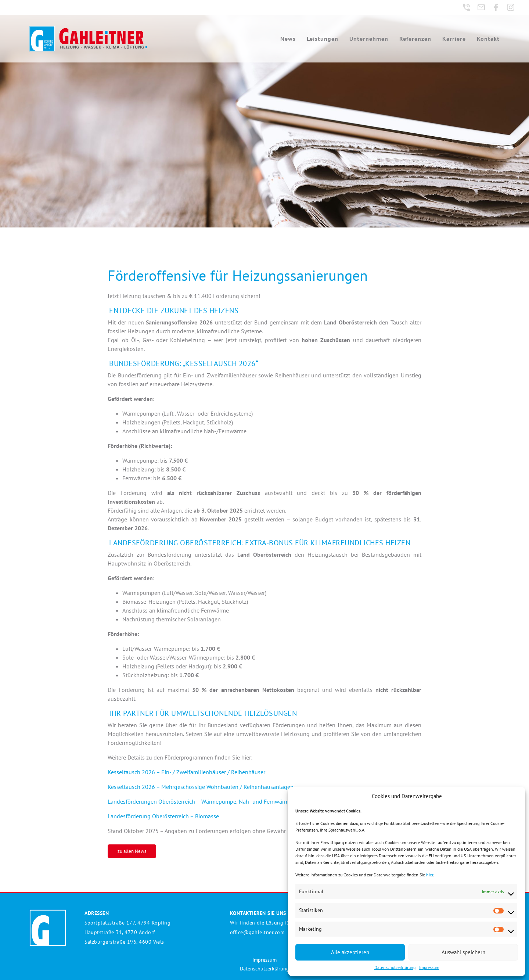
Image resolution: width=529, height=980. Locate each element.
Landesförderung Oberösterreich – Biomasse (163, 816)
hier (430, 875)
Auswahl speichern (463, 952)
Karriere (454, 39)
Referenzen (415, 39)
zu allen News (132, 851)
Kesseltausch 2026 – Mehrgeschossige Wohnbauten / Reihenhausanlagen (201, 787)
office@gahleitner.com (257, 932)
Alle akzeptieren (350, 952)
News (288, 39)
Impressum (429, 967)
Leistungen (323, 39)
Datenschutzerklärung (395, 967)
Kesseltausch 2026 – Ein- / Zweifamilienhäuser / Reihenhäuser (186, 772)
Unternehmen (369, 39)
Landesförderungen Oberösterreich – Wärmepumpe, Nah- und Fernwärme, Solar (208, 801)
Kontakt (488, 39)
